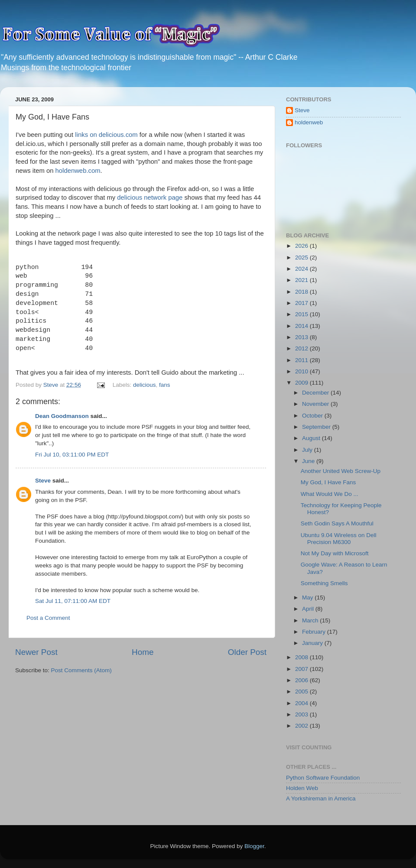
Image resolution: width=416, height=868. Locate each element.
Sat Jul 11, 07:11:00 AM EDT (73, 601)
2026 (302, 246)
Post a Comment (48, 618)
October (313, 416)
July (308, 450)
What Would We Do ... (330, 494)
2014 (302, 326)
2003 (302, 714)
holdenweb (309, 122)
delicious (145, 385)
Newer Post (36, 652)
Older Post (247, 652)
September (317, 427)
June (309, 461)
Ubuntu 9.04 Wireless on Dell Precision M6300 (339, 539)
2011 (302, 360)
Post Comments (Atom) (81, 670)
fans (165, 385)
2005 (302, 691)
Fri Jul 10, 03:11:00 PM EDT (72, 455)
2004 (302, 703)
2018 (302, 292)
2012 (302, 348)
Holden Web (302, 788)
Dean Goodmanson (62, 416)
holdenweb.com (78, 171)
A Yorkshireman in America (321, 798)
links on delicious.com (106, 135)
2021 (302, 280)
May (308, 598)
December (316, 393)
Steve (43, 481)
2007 (302, 669)
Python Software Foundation (323, 778)
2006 (302, 680)
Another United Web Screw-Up (341, 471)
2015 (302, 314)
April (309, 609)
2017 (302, 303)
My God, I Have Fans (328, 482)
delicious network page (150, 198)
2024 (302, 269)
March (311, 620)
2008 (302, 657)
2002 (302, 726)
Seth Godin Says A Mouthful (337, 523)
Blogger (254, 846)
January (313, 643)
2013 (302, 337)
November (316, 404)
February (315, 632)
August (312, 438)
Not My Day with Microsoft (335, 553)
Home (143, 652)
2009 (302, 383)
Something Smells (324, 583)
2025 (302, 257)
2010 (302, 371)
